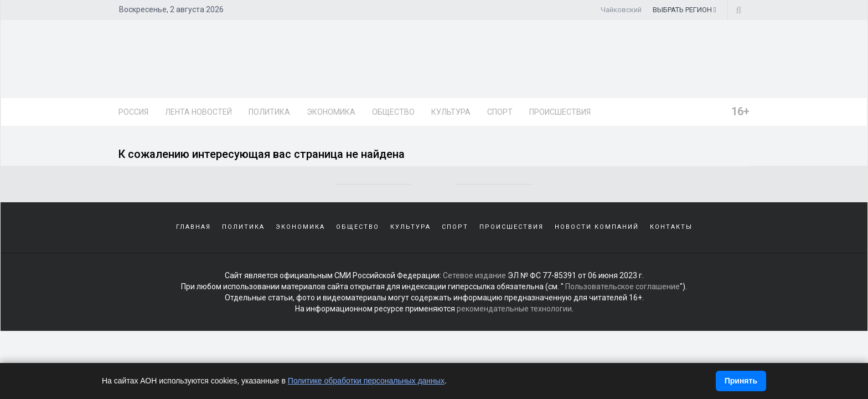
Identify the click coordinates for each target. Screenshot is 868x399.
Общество (393, 112)
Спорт (500, 112)
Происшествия (560, 112)
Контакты (671, 227)
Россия (133, 112)
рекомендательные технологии (514, 309)
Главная (193, 227)
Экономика (331, 112)
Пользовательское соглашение (622, 287)
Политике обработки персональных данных (366, 381)
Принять (741, 381)
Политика (269, 112)
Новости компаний (597, 227)
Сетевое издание (474, 275)
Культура (451, 112)
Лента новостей (198, 112)
